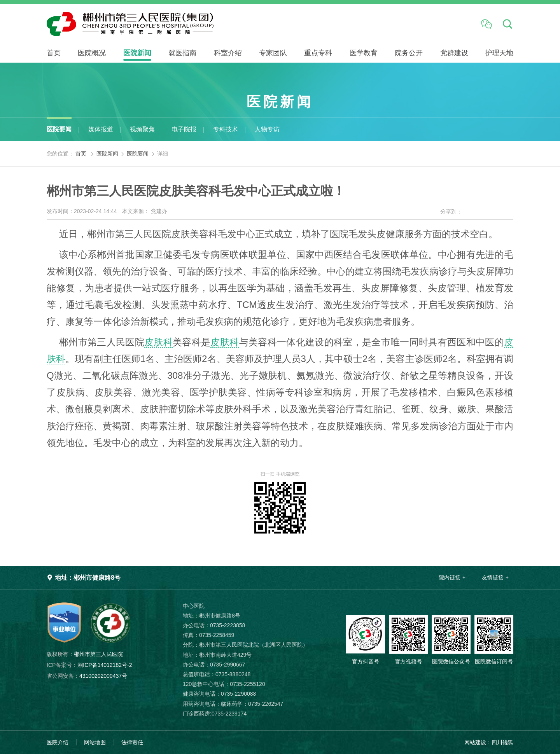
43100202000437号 (87, 676)
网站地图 (95, 742)
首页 (54, 53)
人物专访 (267, 129)
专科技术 (226, 129)
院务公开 (409, 53)
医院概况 (92, 53)
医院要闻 (59, 129)
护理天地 (499, 53)
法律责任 (132, 742)
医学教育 (364, 53)
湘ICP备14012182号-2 (89, 665)
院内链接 (450, 577)
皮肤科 (158, 342)
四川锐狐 (502, 742)
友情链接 (493, 577)
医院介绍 (58, 742)
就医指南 (182, 53)
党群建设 (454, 53)
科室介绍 (228, 53)
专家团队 (273, 53)
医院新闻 (137, 53)
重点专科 (318, 53)
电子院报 (184, 129)
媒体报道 (101, 129)
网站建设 (475, 742)
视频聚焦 (142, 129)
